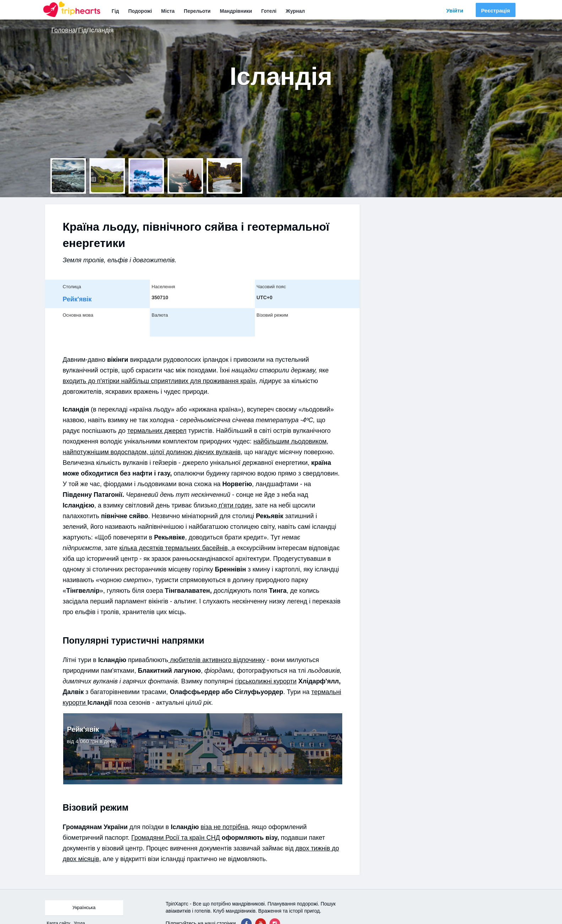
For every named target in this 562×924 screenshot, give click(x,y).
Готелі (269, 11)
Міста (168, 11)
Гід (116, 11)
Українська (84, 907)
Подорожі (140, 11)
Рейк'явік (77, 299)
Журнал (295, 11)
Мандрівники (236, 11)
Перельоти (197, 11)
